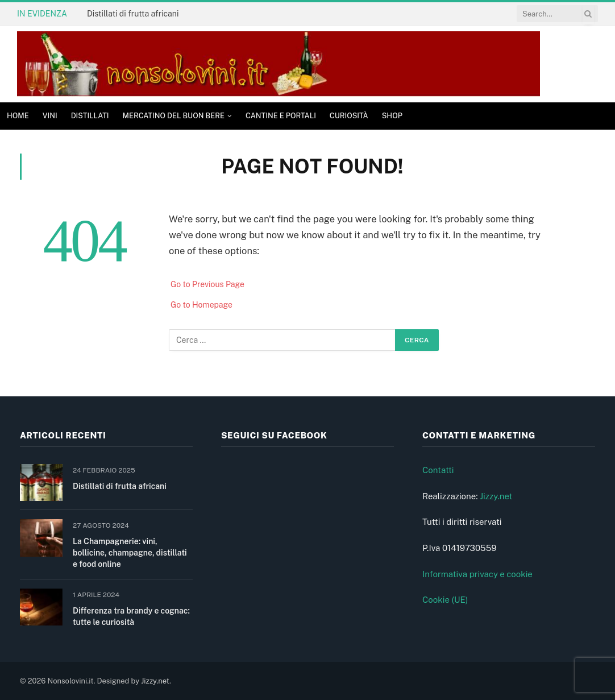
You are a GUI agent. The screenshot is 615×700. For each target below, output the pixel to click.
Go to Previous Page (207, 284)
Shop (392, 116)
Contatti (438, 470)
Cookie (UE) (445, 600)
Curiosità (349, 116)
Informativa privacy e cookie (477, 574)
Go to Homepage (201, 305)
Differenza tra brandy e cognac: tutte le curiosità (131, 616)
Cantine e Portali (281, 116)
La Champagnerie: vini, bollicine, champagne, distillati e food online (130, 553)
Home (18, 116)
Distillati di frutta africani (133, 14)
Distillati (90, 116)
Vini (50, 116)
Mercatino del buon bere (174, 116)
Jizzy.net (496, 496)
